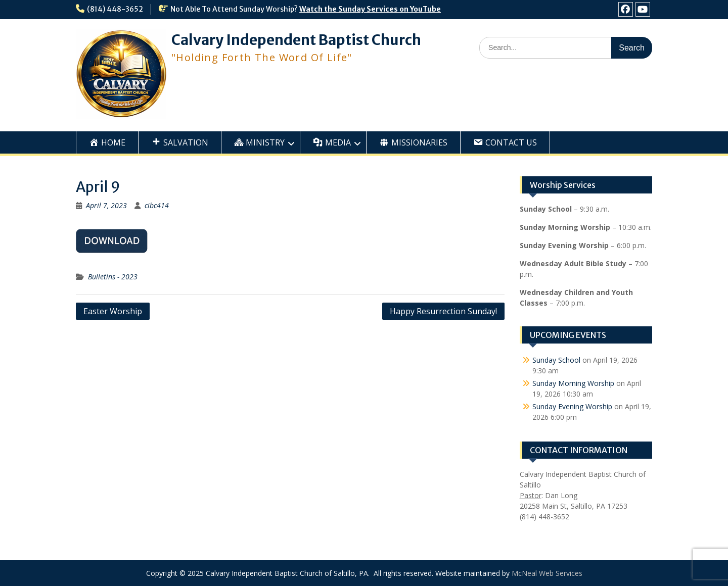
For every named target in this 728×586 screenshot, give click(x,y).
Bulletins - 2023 (113, 277)
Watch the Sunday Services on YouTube (370, 9)
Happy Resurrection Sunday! (443, 311)
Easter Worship (113, 311)
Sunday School (556, 360)
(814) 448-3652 (115, 9)
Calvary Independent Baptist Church (296, 40)
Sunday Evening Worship (572, 406)
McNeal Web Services (547, 573)
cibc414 (157, 205)
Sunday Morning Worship (573, 383)
